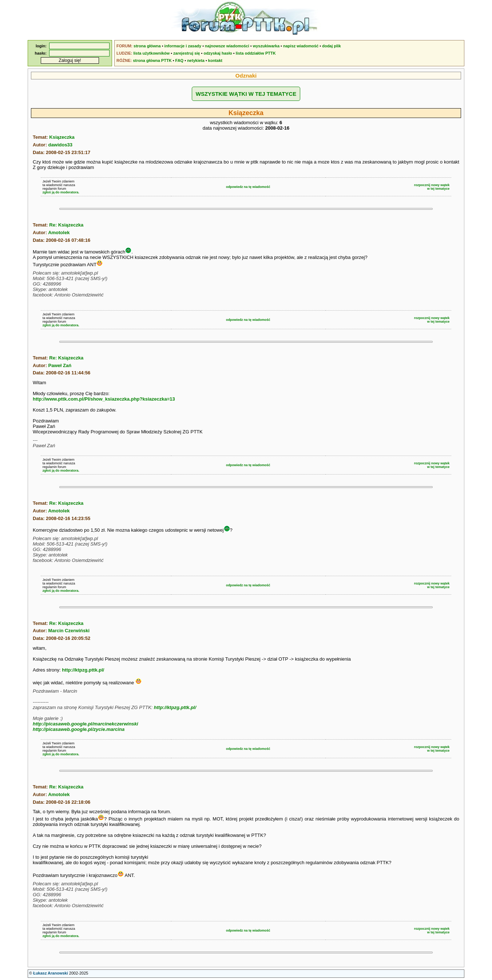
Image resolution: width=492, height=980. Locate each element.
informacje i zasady (183, 46)
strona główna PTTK (152, 60)
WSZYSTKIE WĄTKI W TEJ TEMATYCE (246, 94)
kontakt (215, 60)
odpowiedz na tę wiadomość (248, 187)
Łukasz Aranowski (51, 973)
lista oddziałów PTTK (256, 53)
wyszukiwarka (266, 46)
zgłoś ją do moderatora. (61, 192)
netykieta (196, 60)
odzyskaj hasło (218, 53)
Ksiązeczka (62, 137)
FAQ (180, 60)
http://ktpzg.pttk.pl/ (83, 670)
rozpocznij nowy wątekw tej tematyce (432, 187)
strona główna (147, 46)
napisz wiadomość (301, 46)
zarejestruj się (187, 53)
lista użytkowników (151, 53)
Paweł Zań (60, 365)
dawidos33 (60, 145)
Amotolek (59, 233)
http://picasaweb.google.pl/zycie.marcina (79, 729)
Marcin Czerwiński (69, 631)
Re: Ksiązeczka (66, 225)
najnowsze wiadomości (227, 46)
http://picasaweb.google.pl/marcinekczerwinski (86, 724)
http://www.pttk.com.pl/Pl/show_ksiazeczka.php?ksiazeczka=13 (104, 399)
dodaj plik (331, 46)
